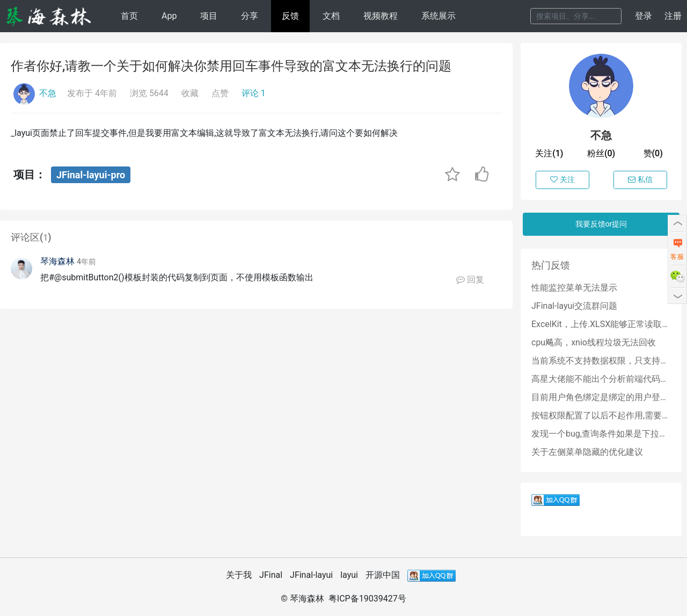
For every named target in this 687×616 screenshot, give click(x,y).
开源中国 (383, 575)
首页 (129, 16)
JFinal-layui (311, 575)
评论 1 (254, 93)
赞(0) (653, 153)
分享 (250, 16)
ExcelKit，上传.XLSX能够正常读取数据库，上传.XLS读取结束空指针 (601, 324)
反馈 (290, 16)
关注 (562, 179)
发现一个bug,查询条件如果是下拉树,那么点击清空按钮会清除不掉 (601, 434)
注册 (673, 16)
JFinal (271, 575)
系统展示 (438, 16)
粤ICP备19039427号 (367, 599)
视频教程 (381, 16)
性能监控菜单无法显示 (574, 288)
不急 (48, 93)
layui (349, 575)
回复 (470, 280)
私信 (640, 179)
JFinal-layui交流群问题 (574, 306)
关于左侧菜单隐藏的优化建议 (587, 452)
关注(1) (549, 153)
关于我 (239, 575)
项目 (209, 16)
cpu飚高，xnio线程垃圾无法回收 (594, 342)
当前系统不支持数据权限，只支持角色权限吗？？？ (601, 361)
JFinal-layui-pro (91, 175)
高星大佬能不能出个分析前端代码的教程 (601, 379)
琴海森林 (57, 261)
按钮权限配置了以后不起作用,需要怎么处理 (601, 415)
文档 (331, 16)
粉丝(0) (601, 153)
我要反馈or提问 (601, 224)
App (169, 16)
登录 (644, 16)
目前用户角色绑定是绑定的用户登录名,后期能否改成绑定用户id (601, 397)
